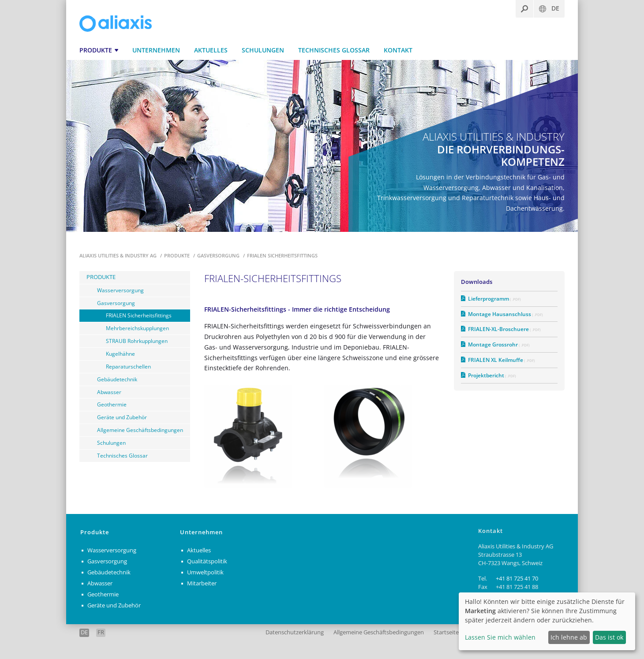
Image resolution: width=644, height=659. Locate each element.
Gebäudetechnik (117, 379)
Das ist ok (609, 637)
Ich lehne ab (569, 637)
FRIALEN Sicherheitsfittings (139, 315)
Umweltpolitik (205, 572)
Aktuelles (211, 50)
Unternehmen (156, 50)
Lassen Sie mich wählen (500, 637)
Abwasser (109, 392)
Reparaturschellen (128, 366)
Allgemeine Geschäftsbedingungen (140, 430)
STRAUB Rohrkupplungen (137, 341)
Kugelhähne (120, 354)
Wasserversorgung (120, 290)
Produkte (96, 50)
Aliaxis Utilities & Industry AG (119, 255)
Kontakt (398, 50)
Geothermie (112, 404)
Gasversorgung (219, 255)
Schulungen (263, 50)
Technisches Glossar (334, 50)
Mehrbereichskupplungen (137, 328)
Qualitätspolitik (207, 561)
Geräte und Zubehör (122, 417)
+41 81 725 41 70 (517, 579)
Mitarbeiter (202, 583)
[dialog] (547, 621)
